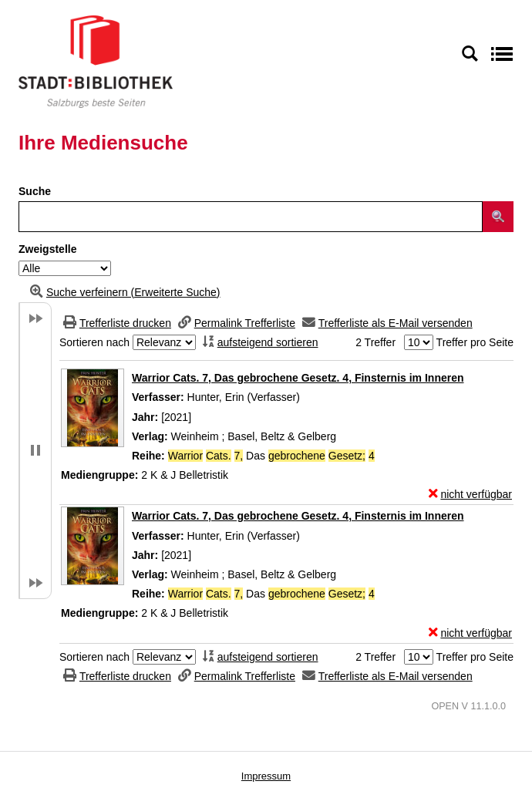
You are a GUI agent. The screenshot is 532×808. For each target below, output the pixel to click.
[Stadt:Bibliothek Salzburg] (96, 61)
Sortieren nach (94, 342)
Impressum (266, 776)
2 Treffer (375, 342)
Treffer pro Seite (475, 342)
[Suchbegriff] (251, 217)
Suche (35, 191)
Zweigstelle (47, 249)
